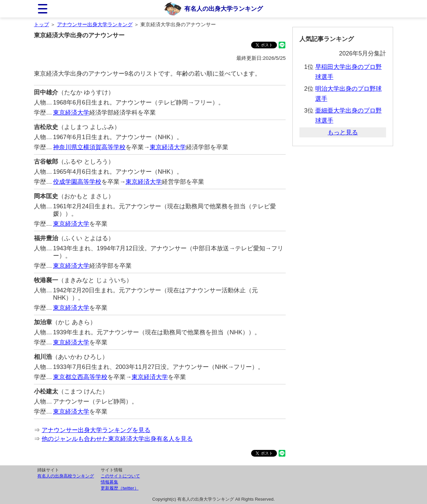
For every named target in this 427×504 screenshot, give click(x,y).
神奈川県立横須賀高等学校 (89, 147)
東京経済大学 (71, 113)
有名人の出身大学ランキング (224, 9)
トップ (41, 24)
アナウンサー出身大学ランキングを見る (96, 430)
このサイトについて (120, 476)
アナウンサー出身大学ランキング (95, 24)
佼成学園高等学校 (77, 182)
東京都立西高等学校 (80, 377)
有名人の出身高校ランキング (66, 476)
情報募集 (109, 482)
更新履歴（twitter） (120, 488)
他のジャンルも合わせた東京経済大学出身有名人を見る (117, 439)
